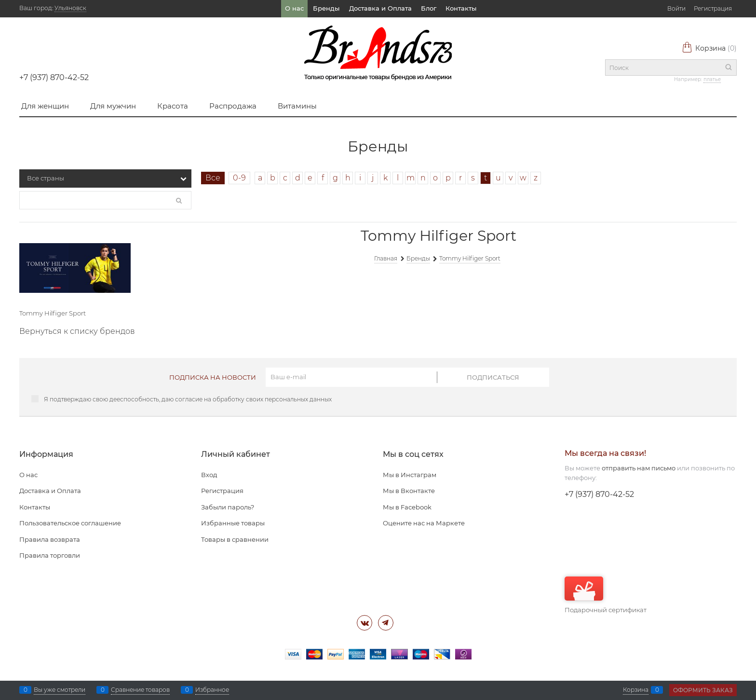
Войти (676, 8)
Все (213, 178)
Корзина (709, 48)
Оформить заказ (703, 690)
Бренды (326, 8)
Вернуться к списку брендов (77, 331)
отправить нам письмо (639, 468)
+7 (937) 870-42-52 (54, 77)
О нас (294, 8)
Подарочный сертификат (606, 595)
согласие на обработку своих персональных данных (253, 399)
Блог (429, 8)
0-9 (239, 178)
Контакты (461, 8)
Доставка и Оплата (380, 8)
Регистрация (713, 8)
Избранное (212, 690)
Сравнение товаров (140, 690)
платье (712, 79)
